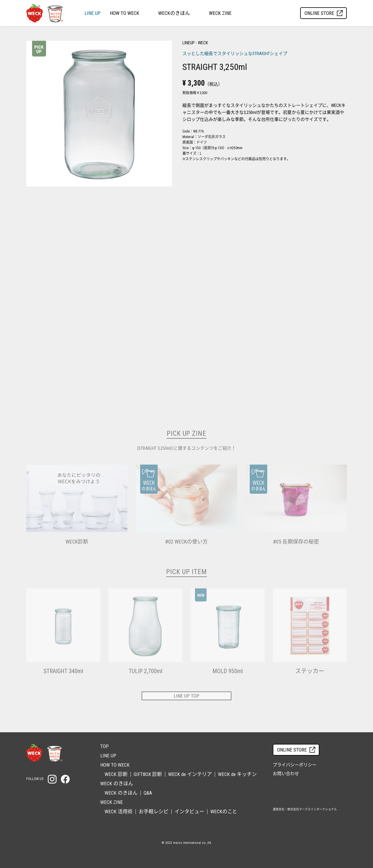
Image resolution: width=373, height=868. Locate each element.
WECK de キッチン (237, 774)
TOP (104, 746)
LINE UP (93, 13)
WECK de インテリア (190, 774)
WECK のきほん (121, 793)
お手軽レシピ (154, 811)
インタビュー (189, 811)
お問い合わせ (286, 774)
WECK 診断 (116, 774)
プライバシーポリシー (295, 765)
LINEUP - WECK (195, 43)
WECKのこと (224, 811)
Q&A (148, 793)
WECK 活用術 (119, 811)
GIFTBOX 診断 (148, 774)
